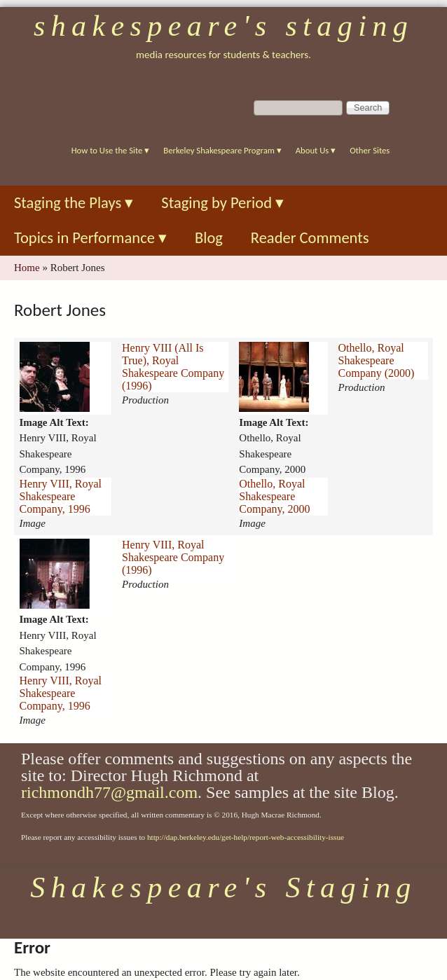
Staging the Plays (74, 203)
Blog (209, 238)
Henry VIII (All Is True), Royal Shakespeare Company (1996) (173, 367)
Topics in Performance (90, 238)
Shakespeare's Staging (224, 26)
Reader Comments (310, 238)
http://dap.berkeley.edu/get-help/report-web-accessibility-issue (246, 837)
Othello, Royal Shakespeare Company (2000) (377, 360)
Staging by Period (222, 203)
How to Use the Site (111, 150)
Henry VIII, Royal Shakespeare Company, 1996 (61, 496)
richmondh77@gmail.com (109, 792)
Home (27, 268)
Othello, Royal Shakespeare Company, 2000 (274, 496)
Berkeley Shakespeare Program (222, 150)
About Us (316, 150)
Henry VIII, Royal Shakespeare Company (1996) (173, 557)
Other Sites (370, 150)
